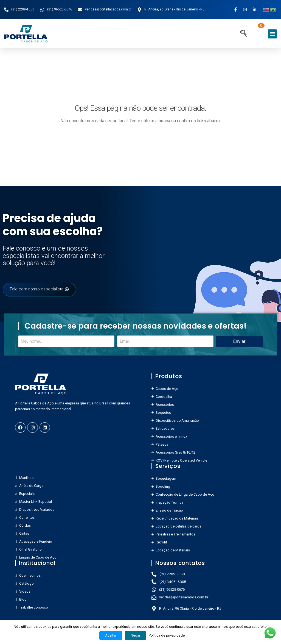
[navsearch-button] (244, 34)
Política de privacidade (167, 635)
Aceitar (111, 635)
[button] (272, 34)
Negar (135, 635)
